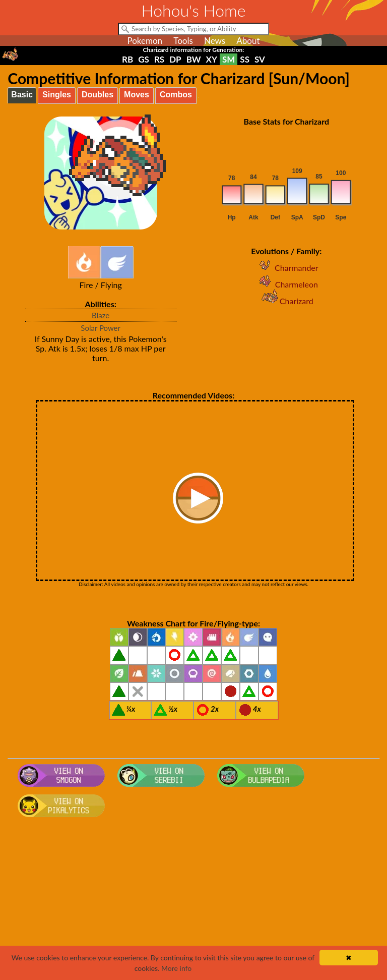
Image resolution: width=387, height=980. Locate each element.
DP (175, 59)
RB (127, 59)
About (248, 41)
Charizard (286, 301)
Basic (22, 95)
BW (194, 59)
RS (159, 59)
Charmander (286, 268)
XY (212, 59)
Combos (176, 95)
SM (229, 59)
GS (144, 59)
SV (260, 59)
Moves (137, 95)
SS (245, 59)
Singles (57, 95)
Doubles (98, 95)
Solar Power (101, 328)
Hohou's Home (194, 10)
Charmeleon (286, 284)
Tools (183, 41)
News (215, 41)
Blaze (101, 315)
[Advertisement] (194, 902)
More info (176, 968)
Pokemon (145, 41)
